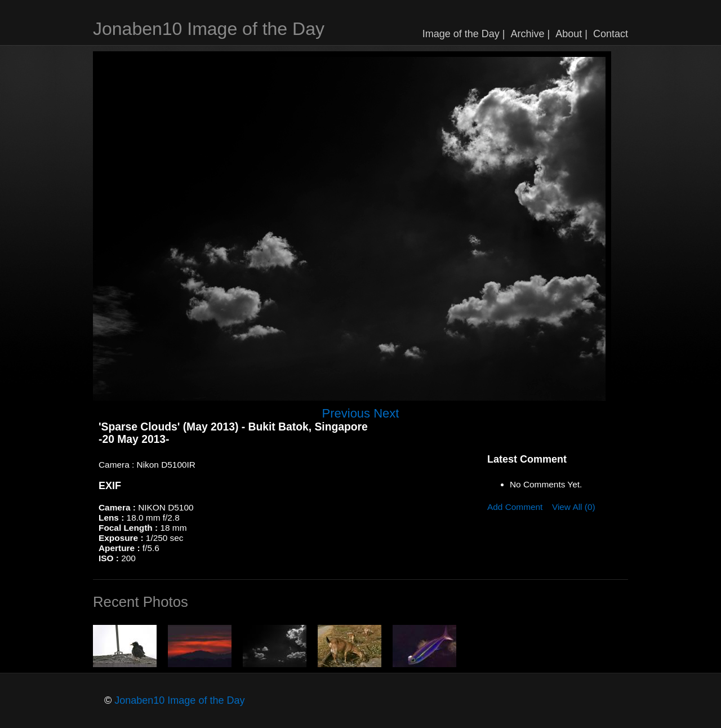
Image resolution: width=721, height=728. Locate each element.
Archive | (531, 34)
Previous (346, 413)
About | (571, 34)
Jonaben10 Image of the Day (209, 29)
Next (386, 413)
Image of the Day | (464, 34)
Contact (611, 34)
